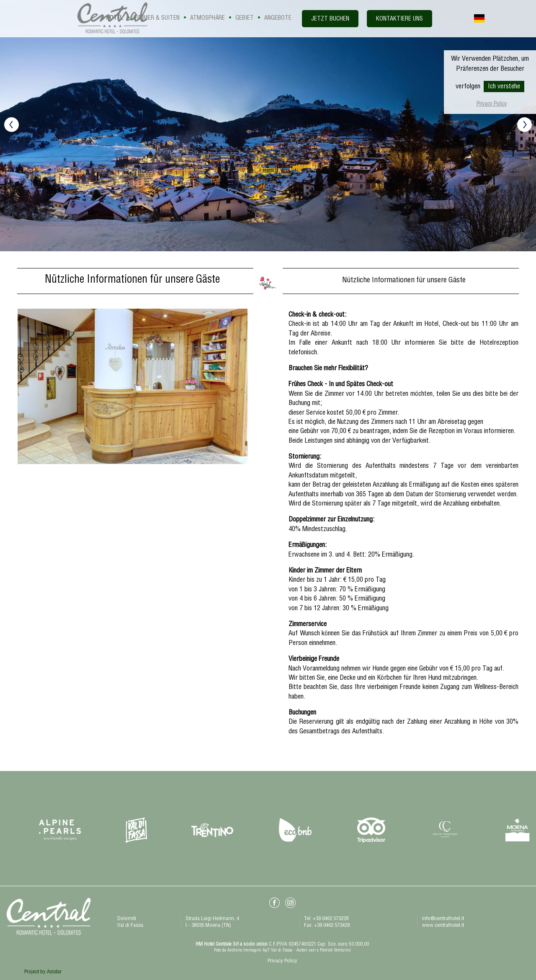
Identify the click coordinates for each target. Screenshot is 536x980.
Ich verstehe (504, 87)
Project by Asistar (43, 972)
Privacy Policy (492, 104)
